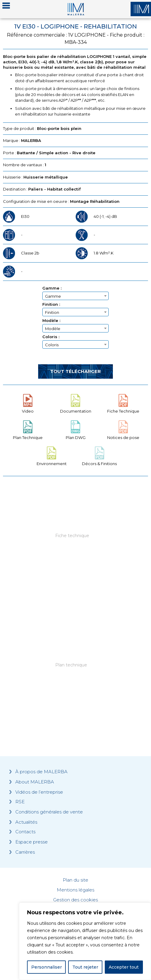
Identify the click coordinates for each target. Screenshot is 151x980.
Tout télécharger (75, 371)
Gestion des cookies (75, 900)
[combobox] (75, 296)
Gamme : (52, 288)
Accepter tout (124, 967)
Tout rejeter (85, 967)
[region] (85, 941)
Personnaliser (47, 967)
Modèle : (51, 321)
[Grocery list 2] (75, 674)
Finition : (51, 304)
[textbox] (75, 296)
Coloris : (51, 337)
